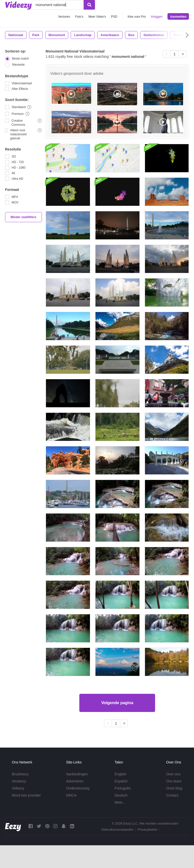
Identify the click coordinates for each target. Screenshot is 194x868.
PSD (114, 17)
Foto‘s (79, 17)
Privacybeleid (147, 829)
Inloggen (157, 17)
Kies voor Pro (137, 17)
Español (121, 781)
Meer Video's (97, 17)
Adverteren (75, 781)
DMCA (71, 795)
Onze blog (174, 788)
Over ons (173, 774)
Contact (172, 795)
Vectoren (64, 17)
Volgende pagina (117, 703)
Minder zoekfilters (23, 217)
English (120, 774)
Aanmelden (178, 17)
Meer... (120, 802)
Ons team (174, 781)
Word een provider (26, 795)
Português (123, 788)
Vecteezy (19, 781)
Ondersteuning (78, 788)
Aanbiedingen (77, 774)
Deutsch (121, 795)
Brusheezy (20, 774)
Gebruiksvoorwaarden (117, 829)
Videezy (18, 788)
